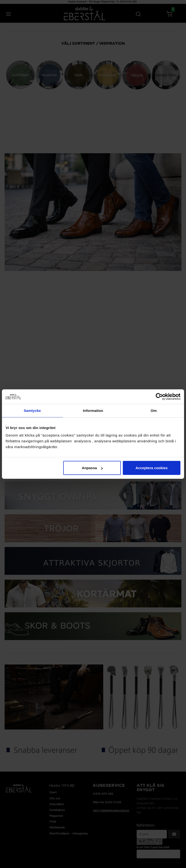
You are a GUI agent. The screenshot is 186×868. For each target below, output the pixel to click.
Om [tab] (154, 410)
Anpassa (92, 468)
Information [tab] (93, 410)
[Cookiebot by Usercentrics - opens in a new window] (159, 396)
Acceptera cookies (152, 468)
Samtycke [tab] (32, 410)
